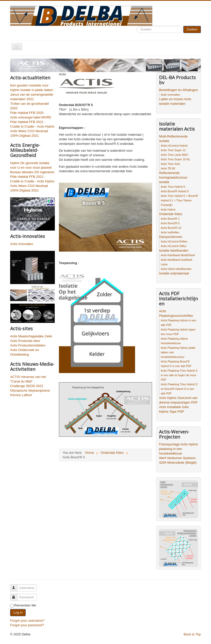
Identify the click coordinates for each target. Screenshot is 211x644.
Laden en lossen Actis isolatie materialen (175, 101)
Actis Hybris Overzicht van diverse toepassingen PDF (178, 400)
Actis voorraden (170, 95)
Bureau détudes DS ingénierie (32, 172)
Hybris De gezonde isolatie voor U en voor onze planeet (31, 165)
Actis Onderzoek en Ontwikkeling (25, 352)
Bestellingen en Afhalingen (178, 90)
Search (137, 26)
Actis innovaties (22, 244)
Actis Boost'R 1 (170, 219)
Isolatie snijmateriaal (174, 273)
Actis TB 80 (168, 168)
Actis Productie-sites (25, 341)
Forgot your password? (27, 625)
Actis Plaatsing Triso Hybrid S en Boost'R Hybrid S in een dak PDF (179, 389)
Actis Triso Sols (170, 164)
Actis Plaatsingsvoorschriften (176, 313)
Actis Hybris (168, 210)
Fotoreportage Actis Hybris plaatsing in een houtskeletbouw (178, 449)
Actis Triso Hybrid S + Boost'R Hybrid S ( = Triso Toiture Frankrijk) (179, 200)
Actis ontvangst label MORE (31, 117)
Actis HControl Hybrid (174, 146)
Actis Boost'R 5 (170, 223)
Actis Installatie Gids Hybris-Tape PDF (174, 409)
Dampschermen (171, 237)
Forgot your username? (27, 621)
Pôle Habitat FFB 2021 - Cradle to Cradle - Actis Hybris (32, 124)
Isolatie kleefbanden (174, 250)
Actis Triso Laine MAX (174, 155)
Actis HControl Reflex (174, 241)
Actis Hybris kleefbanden (176, 269)
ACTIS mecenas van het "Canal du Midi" (28, 379)
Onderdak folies (171, 214)
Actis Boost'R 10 (171, 228)
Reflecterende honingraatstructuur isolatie (173, 177)
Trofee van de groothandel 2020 (29, 106)
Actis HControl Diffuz (174, 246)
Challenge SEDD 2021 (27, 386)
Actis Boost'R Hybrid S (175, 191)
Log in (18, 612)
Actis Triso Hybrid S (173, 187)
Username (16, 586)
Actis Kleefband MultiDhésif (178, 255)
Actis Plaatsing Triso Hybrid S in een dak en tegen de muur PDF (179, 375)
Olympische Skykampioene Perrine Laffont (30, 393)
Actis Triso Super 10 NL (175, 159)
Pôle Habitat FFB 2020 (27, 113)
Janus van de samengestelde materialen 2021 (32, 97)
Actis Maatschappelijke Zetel (31, 336)
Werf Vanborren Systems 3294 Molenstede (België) (178, 460)
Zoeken (192, 29)
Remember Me (25, 605)
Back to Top (192, 634)
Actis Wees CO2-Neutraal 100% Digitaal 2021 (29, 133)
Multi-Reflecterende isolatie (173, 139)
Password (16, 595)
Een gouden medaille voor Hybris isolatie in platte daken (32, 88)
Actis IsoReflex (170, 232)
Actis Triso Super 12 (173, 150)
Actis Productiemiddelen (28, 345)
